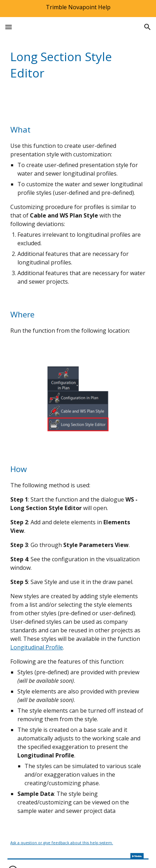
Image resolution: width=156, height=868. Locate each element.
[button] (9, 27)
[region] (78, 9)
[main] (78, 65)
